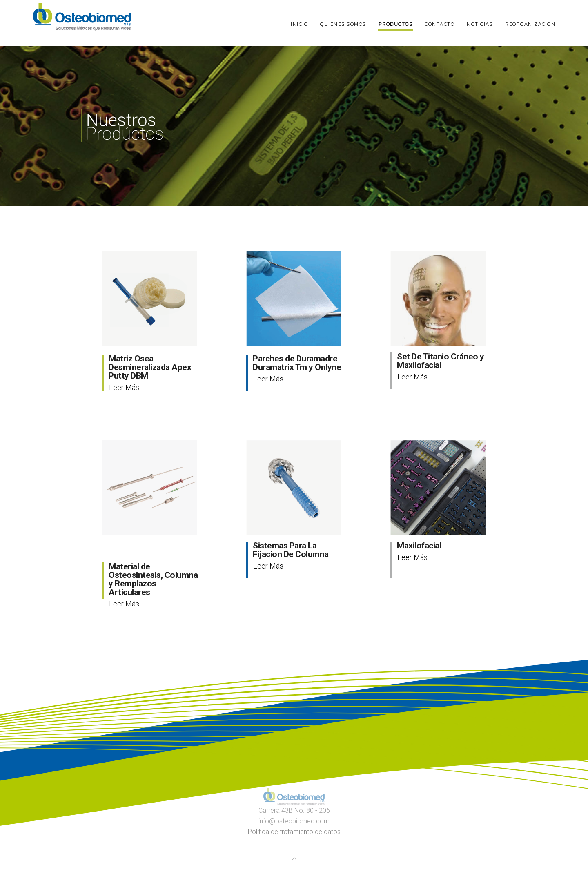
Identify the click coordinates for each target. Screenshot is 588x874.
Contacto (440, 24)
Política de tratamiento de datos (294, 832)
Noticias (480, 24)
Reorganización (530, 24)
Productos (396, 24)
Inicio (299, 24)
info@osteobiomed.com (294, 821)
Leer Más (124, 387)
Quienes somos (343, 24)
